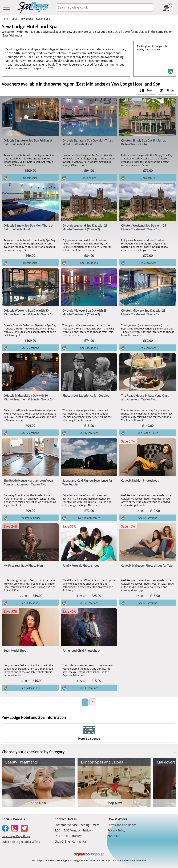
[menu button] (7, 8)
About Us (114, 836)
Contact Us (79, 842)
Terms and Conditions (122, 825)
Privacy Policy (116, 830)
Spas (15, 19)
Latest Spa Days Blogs (16, 836)
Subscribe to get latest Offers (21, 842)
